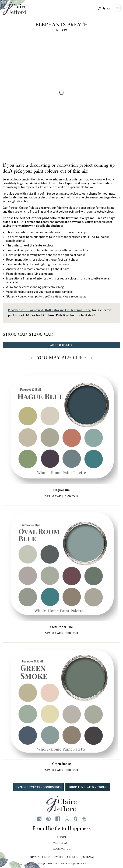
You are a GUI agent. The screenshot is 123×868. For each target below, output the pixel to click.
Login (62, 837)
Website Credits (67, 857)
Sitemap (89, 857)
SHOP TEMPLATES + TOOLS (88, 787)
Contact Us (61, 849)
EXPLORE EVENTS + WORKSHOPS (38, 787)
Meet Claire (61, 843)
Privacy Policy (39, 857)
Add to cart (62, 345)
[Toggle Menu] (117, 8)
